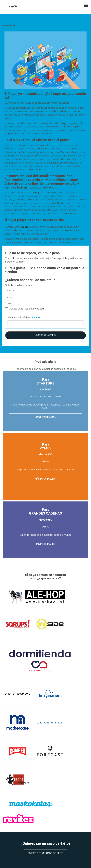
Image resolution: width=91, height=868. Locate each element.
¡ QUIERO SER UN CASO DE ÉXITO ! (45, 853)
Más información (46, 417)
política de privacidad (32, 309)
